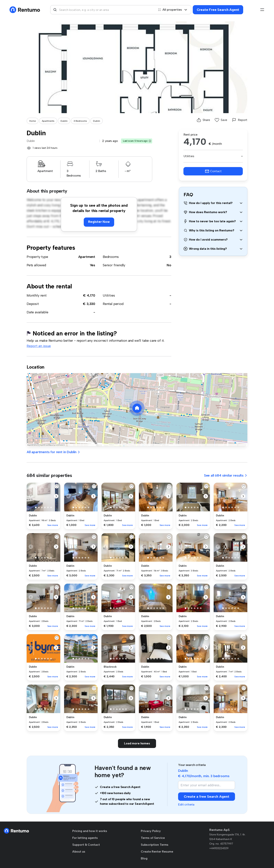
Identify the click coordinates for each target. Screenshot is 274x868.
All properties (173, 10)
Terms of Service (153, 838)
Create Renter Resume (157, 852)
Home (33, 121)
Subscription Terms (155, 845)
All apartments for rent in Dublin (53, 452)
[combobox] (103, 10)
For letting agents (85, 838)
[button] (150, 141)
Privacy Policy (151, 831)
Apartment (87, 257)
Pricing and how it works (90, 831)
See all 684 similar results (226, 475)
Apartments (48, 121)
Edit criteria (186, 804)
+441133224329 (219, 848)
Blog (144, 858)
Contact (213, 171)
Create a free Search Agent (207, 797)
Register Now (99, 222)
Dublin (64, 121)
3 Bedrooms (80, 121)
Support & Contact (86, 845)
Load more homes (137, 743)
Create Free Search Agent (218, 10)
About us (79, 852)
